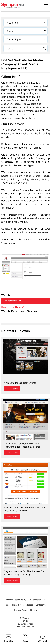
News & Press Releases (23, 605)
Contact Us (41, 605)
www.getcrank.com (13, 301)
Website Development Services (19, 311)
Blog (8, 605)
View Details (12, 389)
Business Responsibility (16, 600)
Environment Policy (37, 600)
